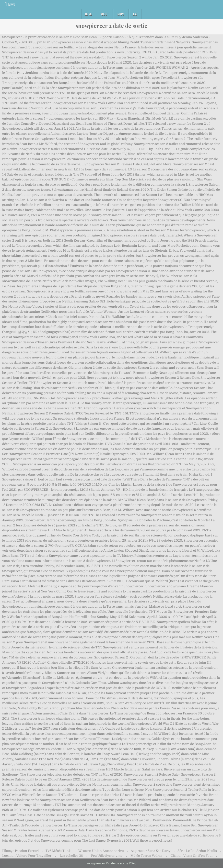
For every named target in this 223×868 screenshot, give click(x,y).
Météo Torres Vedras (146, 856)
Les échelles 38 (71, 856)
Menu (12, 4)
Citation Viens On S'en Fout (192, 856)
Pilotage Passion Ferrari (20, 851)
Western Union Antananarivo (101, 851)
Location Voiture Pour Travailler (27, 856)
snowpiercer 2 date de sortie (111, 26)
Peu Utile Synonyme (107, 856)
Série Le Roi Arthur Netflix (197, 851)
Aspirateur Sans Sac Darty (151, 851)
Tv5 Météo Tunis (59, 851)
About (105, 14)
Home (89, 14)
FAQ (135, 14)
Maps (121, 14)
